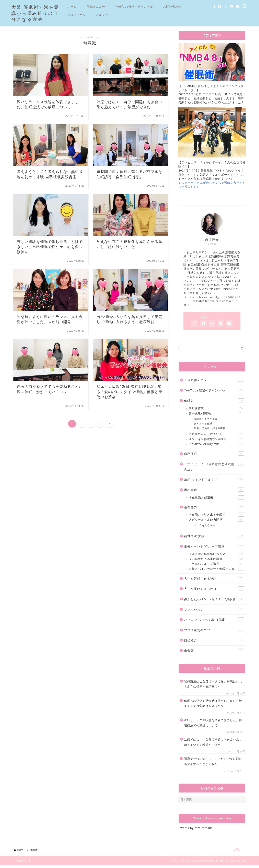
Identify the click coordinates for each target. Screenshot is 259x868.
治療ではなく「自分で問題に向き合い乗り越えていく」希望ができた (213, 744)
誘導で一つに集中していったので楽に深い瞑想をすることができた (213, 763)
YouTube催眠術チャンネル (134, 6)
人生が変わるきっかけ (214, 591)
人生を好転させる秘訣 (214, 580)
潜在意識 (214, 491)
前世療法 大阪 (214, 538)
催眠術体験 (217, 410)
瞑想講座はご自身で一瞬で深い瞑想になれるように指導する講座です (213, 686)
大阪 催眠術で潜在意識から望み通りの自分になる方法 (35, 13)
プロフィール (77, 15)
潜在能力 (214, 509)
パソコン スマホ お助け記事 (214, 621)
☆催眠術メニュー (214, 382)
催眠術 (214, 402)
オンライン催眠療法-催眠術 (217, 441)
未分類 (214, 652)
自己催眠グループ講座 (217, 566)
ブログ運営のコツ (214, 632)
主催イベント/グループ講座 (214, 548)
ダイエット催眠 (203, 425)
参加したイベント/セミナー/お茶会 (214, 601)
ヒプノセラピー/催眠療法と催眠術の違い (214, 468)
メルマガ (102, 15)
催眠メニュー (96, 6)
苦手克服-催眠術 (217, 415)
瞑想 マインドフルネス (214, 481)
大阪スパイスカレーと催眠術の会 (217, 571)
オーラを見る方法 (204, 527)
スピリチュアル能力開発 (217, 521)
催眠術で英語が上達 (206, 421)
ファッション (214, 611)
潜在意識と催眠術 (217, 499)
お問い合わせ (172, 6)
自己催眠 (214, 455)
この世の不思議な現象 (217, 446)
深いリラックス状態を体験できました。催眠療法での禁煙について (213, 725)
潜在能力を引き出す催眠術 (217, 517)
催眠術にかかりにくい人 (217, 436)
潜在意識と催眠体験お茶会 (217, 556)
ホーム (72, 6)
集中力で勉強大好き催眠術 (210, 430)
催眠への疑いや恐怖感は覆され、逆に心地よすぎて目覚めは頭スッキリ (213, 705)
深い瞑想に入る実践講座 (217, 561)
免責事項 (21, 863)
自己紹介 (214, 642)
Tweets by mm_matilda (196, 830)
